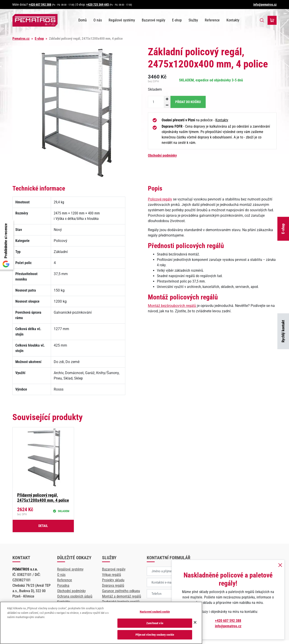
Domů (83, 20)
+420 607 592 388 (40, 5)
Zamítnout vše (155, 623)
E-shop (283, 229)
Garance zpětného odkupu (121, 591)
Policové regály (160, 199)
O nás (98, 20)
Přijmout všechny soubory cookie (155, 635)
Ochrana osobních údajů (75, 596)
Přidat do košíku (188, 102)
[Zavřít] (195, 622)
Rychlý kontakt (283, 331)
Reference (212, 20)
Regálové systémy (122, 20)
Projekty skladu (113, 580)
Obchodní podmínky (162, 155)
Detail (43, 526)
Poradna (63, 585)
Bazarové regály (154, 20)
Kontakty (233, 20)
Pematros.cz (21, 39)
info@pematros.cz (265, 5)
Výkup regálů (112, 575)
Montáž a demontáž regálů (122, 596)
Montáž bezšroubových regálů (172, 306)
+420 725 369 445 (98, 5)
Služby (193, 20)
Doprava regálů (113, 585)
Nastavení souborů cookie (155, 612)
